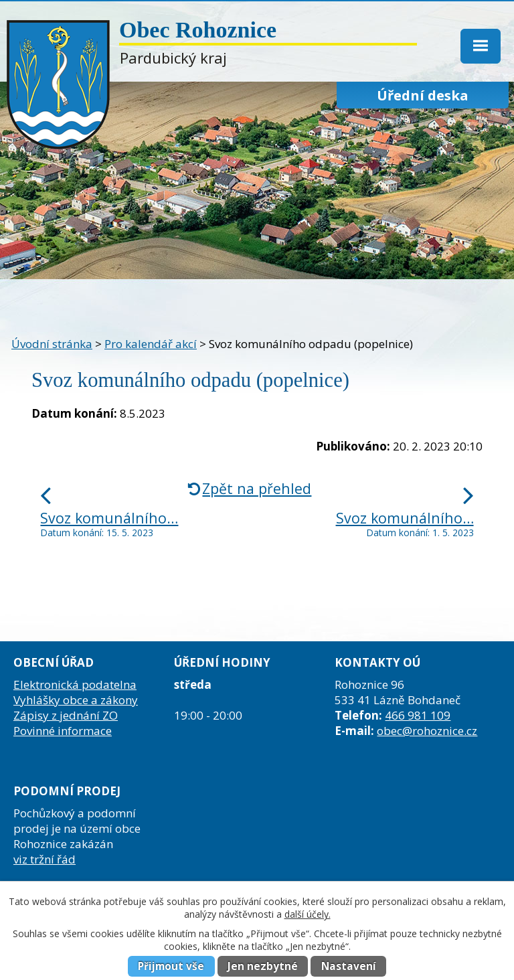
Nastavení (349, 966)
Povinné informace (63, 731)
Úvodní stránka (52, 344)
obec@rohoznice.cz (427, 731)
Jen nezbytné (263, 966)
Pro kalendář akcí (151, 344)
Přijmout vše (171, 966)
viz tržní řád (45, 859)
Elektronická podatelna (75, 684)
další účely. (308, 914)
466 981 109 (418, 715)
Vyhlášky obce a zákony (76, 700)
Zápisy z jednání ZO (66, 715)
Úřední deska (423, 95)
